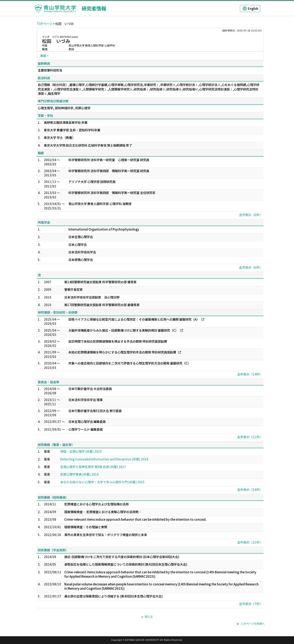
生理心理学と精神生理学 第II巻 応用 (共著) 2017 (93, 467)
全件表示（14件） (250, 374)
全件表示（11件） (250, 437)
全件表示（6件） (251, 215)
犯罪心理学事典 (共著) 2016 (79, 474)
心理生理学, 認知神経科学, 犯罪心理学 (64, 108)
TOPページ (45, 24)
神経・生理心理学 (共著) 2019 (81, 451)
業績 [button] (43, 56)
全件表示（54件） (250, 490)
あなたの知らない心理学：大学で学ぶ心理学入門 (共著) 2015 (102, 482)
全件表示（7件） (251, 604)
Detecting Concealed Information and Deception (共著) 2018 (104, 459)
